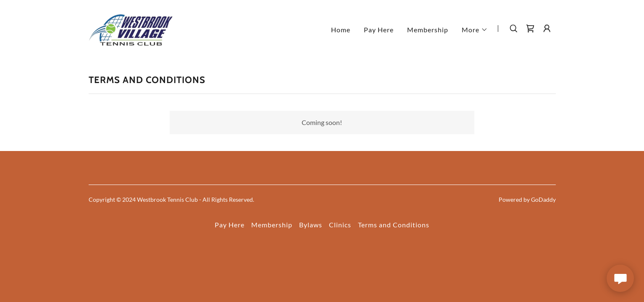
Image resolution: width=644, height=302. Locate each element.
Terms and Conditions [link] (394, 225)
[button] (475, 30)
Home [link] (341, 30)
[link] (131, 27)
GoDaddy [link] (543, 199)
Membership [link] (428, 30)
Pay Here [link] (379, 30)
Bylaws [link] (311, 225)
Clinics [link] (340, 225)
